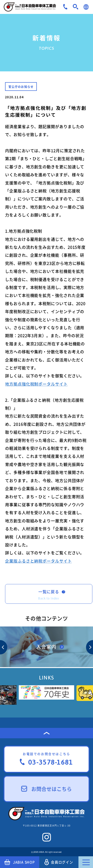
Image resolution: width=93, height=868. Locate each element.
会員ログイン (59, 862)
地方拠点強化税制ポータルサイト (36, 384)
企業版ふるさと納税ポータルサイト (38, 561)
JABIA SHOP (20, 862)
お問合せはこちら (47, 789)
